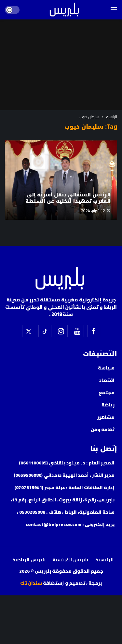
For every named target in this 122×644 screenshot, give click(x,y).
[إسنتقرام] (61, 331)
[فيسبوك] (94, 331)
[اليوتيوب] (77, 331)
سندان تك (31, 583)
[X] (29, 331)
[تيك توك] (45, 331)
